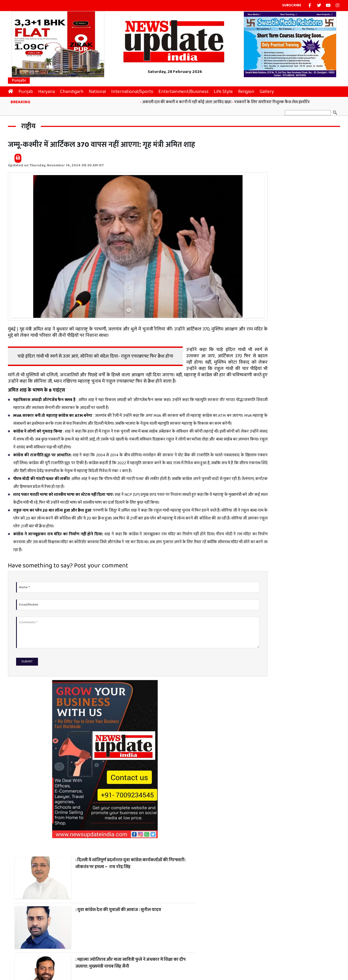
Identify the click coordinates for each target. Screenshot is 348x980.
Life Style (226, 90)
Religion (249, 90)
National (100, 90)
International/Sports (135, 90)
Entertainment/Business (186, 90)
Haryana (49, 90)
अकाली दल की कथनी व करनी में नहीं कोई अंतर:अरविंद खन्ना (191, 100)
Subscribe (292, 5)
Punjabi (19, 79)
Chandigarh (74, 90)
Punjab (28, 90)
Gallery (269, 90)
